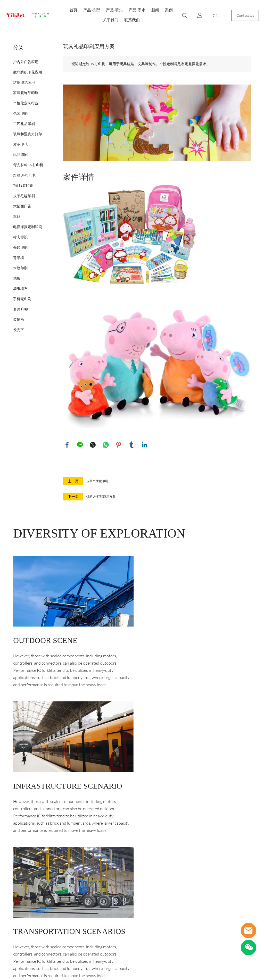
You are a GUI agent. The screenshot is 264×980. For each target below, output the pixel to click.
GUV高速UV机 (17, 927)
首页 (73, 10)
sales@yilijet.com (89, 910)
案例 (169, 10)
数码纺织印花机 (18, 890)
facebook (67, 445)
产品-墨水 (137, 10)
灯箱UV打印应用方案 (101, 496)
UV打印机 (13, 899)
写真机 (11, 908)
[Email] (155, 913)
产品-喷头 (114, 10)
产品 (10, 877)
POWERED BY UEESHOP (161, 971)
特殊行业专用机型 (20, 918)
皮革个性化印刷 (97, 481)
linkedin (144, 445)
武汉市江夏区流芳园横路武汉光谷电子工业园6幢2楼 (96, 895)
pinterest (119, 445)
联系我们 (132, 20)
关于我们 (111, 20)
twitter (93, 445)
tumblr (131, 445)
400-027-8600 (88, 919)
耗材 (9, 936)
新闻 (155, 10)
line (80, 445)
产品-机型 (92, 10)
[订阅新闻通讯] (186, 913)
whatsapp (106, 445)
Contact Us (245, 15)
